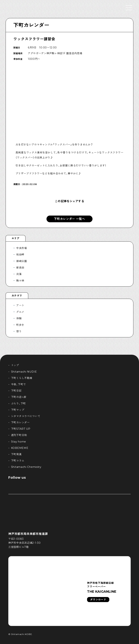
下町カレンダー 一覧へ (69, 219)
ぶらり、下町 (18, 403)
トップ (15, 365)
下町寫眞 (16, 454)
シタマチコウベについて (26, 416)
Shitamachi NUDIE (24, 372)
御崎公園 (22, 261)
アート (20, 305)
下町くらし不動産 (22, 378)
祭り (19, 331)
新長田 (20, 268)
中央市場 (22, 248)
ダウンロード (98, 600)
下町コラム (18, 461)
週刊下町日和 (19, 435)
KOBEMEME (20, 448)
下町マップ (18, 410)
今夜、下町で (18, 384)
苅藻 (19, 274)
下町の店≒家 (19, 397)
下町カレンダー (31, 25)
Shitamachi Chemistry (26, 467)
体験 (19, 318)
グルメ (20, 312)
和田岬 (20, 255)
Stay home (19, 442)
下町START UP (21, 429)
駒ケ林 (20, 281)
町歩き (20, 325)
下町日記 (16, 391)
